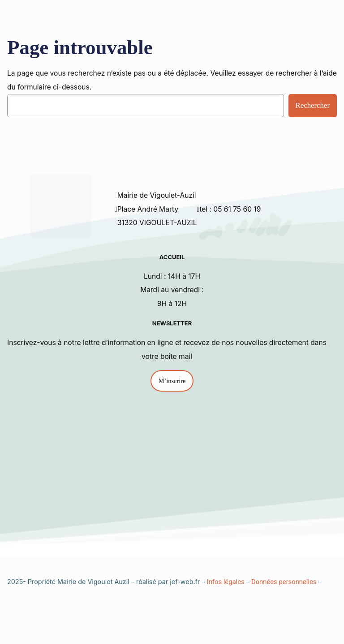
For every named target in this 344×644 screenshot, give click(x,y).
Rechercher (313, 105)
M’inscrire (172, 381)
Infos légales (226, 582)
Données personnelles (284, 582)
